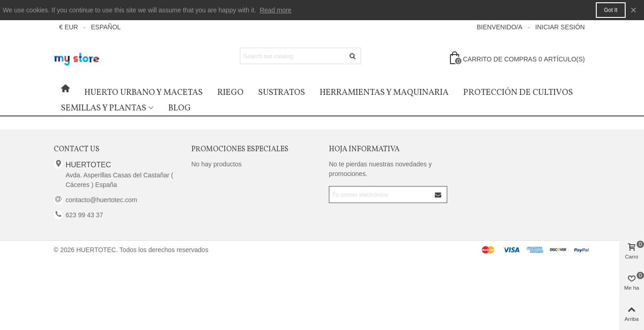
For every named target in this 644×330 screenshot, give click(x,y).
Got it (611, 10)
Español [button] (106, 27)
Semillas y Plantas (104, 108)
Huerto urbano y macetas (144, 93)
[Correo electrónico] (380, 195)
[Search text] (293, 56)
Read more (275, 10)
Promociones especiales (240, 149)
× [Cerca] (633, 10)
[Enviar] (353, 56)
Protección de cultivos (518, 93)
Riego (230, 93)
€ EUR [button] (69, 27)
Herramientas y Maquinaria (384, 93)
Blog (180, 108)
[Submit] (439, 195)
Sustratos (282, 93)
